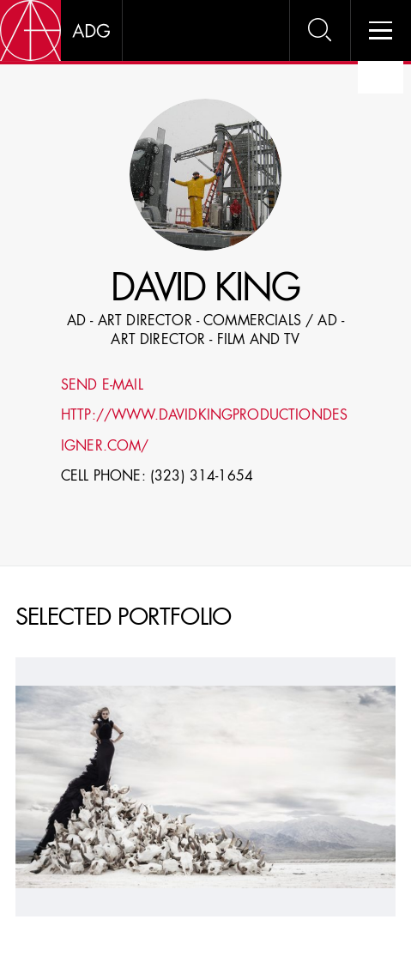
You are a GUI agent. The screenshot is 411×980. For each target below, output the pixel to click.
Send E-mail (102, 386)
